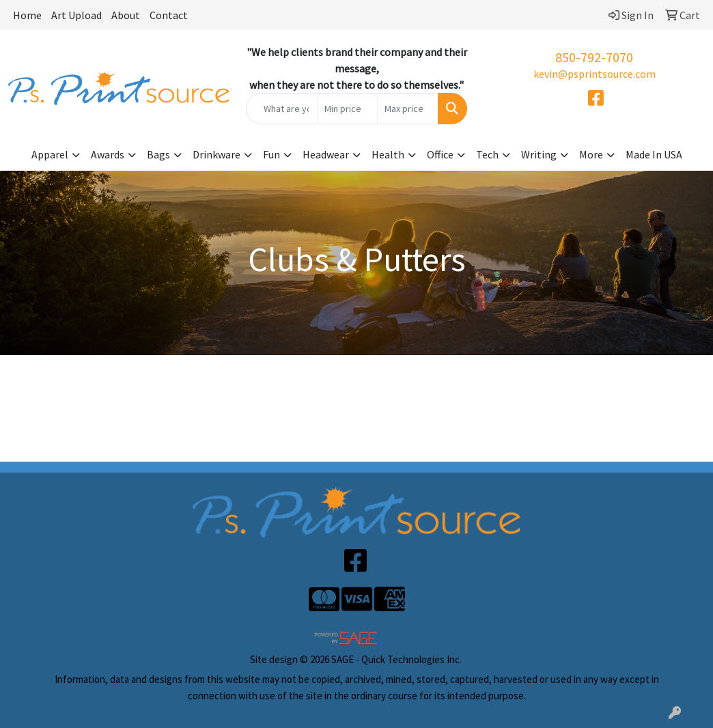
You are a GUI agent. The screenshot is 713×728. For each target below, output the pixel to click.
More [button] (591, 154)
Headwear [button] (326, 154)
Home (27, 15)
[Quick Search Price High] (408, 109)
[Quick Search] (282, 109)
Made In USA (654, 154)
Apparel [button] (50, 154)
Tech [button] (487, 154)
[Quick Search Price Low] (348, 109)
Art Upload (76, 15)
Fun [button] (271, 154)
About (126, 15)
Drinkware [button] (216, 154)
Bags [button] (158, 154)
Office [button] (440, 154)
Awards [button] (108, 154)
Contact (169, 15)
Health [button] (388, 154)
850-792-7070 (594, 57)
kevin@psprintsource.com (595, 74)
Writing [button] (539, 154)
